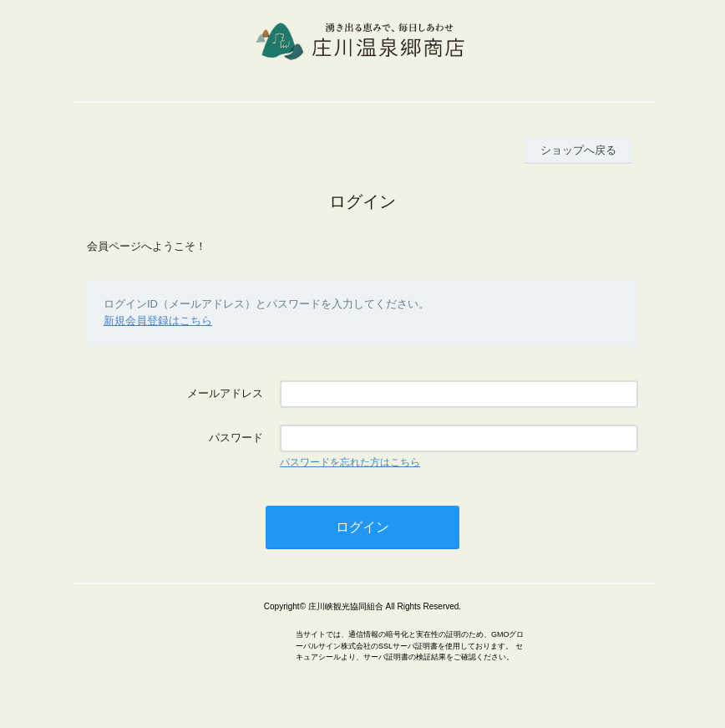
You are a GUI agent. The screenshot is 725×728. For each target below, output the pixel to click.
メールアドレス (225, 393)
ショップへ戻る (578, 150)
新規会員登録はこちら (158, 321)
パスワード (236, 438)
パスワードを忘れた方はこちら (350, 462)
